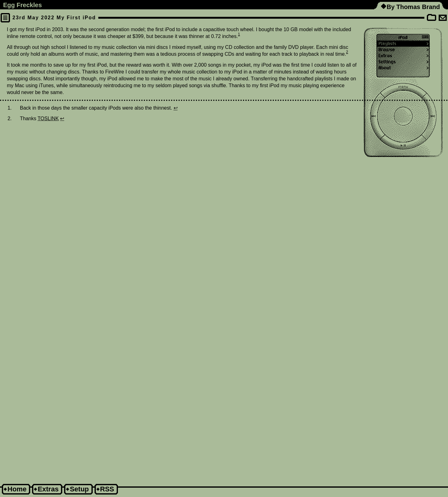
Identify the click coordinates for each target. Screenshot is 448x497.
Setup (79, 489)
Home (17, 489)
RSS (107, 489)
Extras (48, 489)
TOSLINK (48, 118)
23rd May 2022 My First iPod (54, 18)
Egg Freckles (23, 5)
